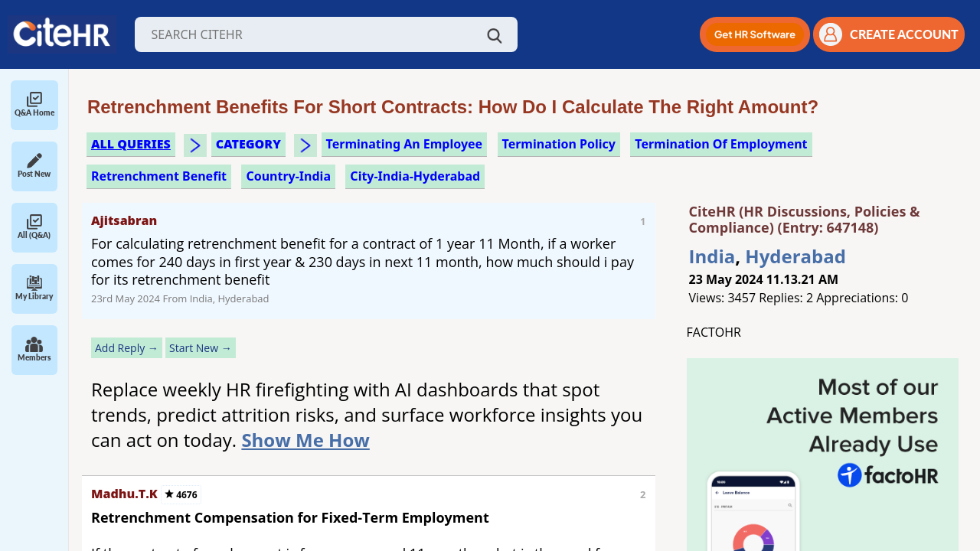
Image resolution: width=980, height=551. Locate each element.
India (712, 256)
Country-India (288, 176)
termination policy (559, 144)
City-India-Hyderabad (415, 176)
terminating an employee (405, 144)
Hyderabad (795, 256)
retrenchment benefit (159, 176)
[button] (755, 34)
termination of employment (721, 144)
